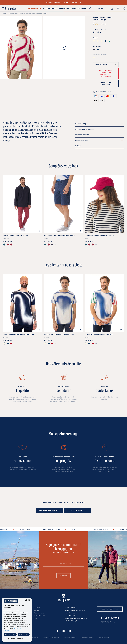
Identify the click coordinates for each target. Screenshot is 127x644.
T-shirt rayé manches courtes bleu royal (59, 334)
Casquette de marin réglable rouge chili (99, 236)
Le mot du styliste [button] (100, 135)
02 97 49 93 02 (110, 618)
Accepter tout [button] (10, 634)
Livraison (37, 608)
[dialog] (17, 620)
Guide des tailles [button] (100, 140)
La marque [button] (82, 8)
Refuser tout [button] (24, 634)
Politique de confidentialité (51, 638)
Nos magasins (39, 613)
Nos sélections (70, 613)
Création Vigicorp (104, 638)
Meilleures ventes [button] (35, 8)
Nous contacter (78, 510)
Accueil (5, 14)
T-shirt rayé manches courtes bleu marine (19, 334)
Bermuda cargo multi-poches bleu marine (60, 236)
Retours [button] (100, 146)
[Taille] (106, 65)
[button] (90, 8)
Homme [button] (47, 8)
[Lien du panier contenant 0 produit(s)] (124, 8)
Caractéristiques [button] (100, 124)
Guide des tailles (71, 608)
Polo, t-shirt (19, 14)
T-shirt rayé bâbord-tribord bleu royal (99, 334)
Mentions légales (70, 638)
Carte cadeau (70, 616)
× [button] (29, 600)
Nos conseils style (71, 621)
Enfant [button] (73, 8)
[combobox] (26, 600)
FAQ (36, 618)
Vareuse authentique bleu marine (16, 236)
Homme (11, 14)
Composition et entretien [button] (100, 129)
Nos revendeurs (40, 616)
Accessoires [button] (64, 8)
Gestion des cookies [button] (87, 638)
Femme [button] (54, 8)
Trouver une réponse (49, 510)
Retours (37, 610)
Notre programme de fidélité (75, 610)
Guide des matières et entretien (76, 618)
